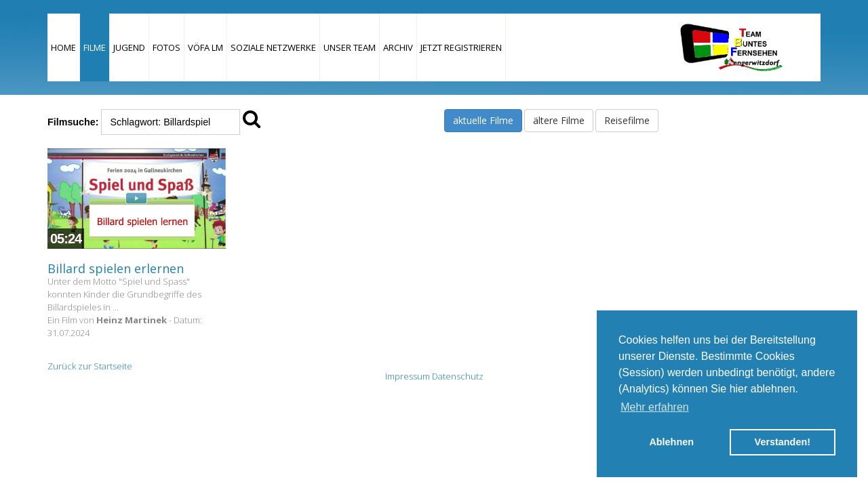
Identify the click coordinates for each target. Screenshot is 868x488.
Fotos (166, 47)
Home (63, 47)
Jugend (129, 47)
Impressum (408, 376)
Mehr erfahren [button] (655, 407)
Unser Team (350, 47)
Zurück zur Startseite (90, 366)
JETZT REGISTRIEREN (461, 47)
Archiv (398, 47)
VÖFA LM (205, 47)
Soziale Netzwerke (273, 47)
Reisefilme (627, 120)
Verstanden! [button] (783, 442)
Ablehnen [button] (671, 442)
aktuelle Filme (483, 120)
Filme (95, 47)
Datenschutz (458, 376)
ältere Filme (559, 120)
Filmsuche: (73, 122)
